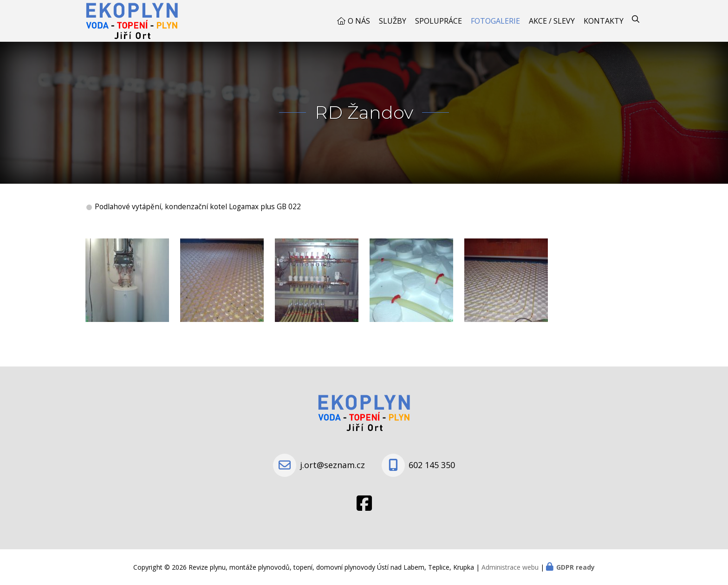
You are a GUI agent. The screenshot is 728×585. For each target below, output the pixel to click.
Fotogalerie (495, 21)
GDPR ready (575, 567)
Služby (393, 21)
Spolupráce (439, 21)
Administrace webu (510, 567)
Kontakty (604, 21)
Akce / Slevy (552, 21)
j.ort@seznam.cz (332, 465)
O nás (359, 21)
